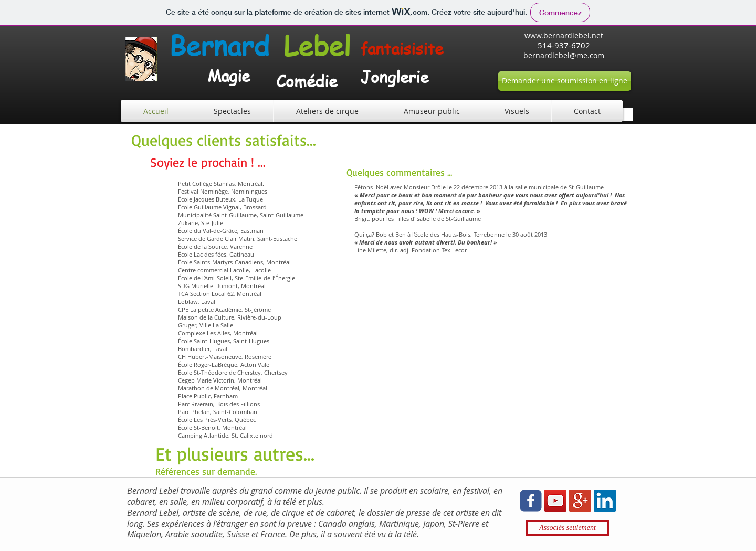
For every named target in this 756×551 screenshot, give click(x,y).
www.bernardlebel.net (564, 35)
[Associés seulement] (568, 528)
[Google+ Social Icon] (580, 501)
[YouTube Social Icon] (555, 501)
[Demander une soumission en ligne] (565, 81)
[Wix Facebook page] (531, 501)
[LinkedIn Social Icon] (605, 501)
